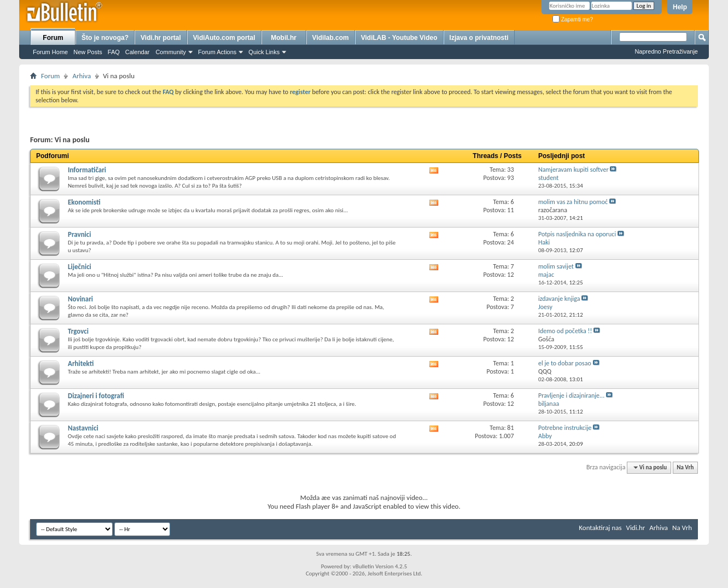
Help (680, 7)
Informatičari (87, 170)
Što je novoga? (105, 38)
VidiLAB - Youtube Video (399, 38)
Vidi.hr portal (161, 38)
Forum (53, 38)
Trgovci (78, 331)
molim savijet (556, 266)
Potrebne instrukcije (565, 428)
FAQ (114, 52)
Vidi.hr (636, 528)
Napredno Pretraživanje (666, 51)
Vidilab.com (331, 38)
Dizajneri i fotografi (96, 396)
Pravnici (79, 234)
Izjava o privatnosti (479, 38)
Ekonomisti (84, 202)
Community (171, 52)
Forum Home (50, 52)
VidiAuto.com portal (224, 38)
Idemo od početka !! (565, 331)
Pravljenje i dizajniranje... (571, 395)
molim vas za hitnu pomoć (573, 202)
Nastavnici (83, 428)
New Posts (88, 52)
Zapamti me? (573, 19)
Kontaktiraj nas (600, 528)
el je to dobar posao (565, 363)
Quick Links (264, 52)
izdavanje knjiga (559, 299)
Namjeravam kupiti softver (573, 170)
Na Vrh (685, 467)
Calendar (138, 52)
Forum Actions (217, 52)
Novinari (80, 299)
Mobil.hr (284, 38)
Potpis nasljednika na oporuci (577, 234)
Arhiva (81, 76)
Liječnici (80, 267)
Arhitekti (81, 363)
